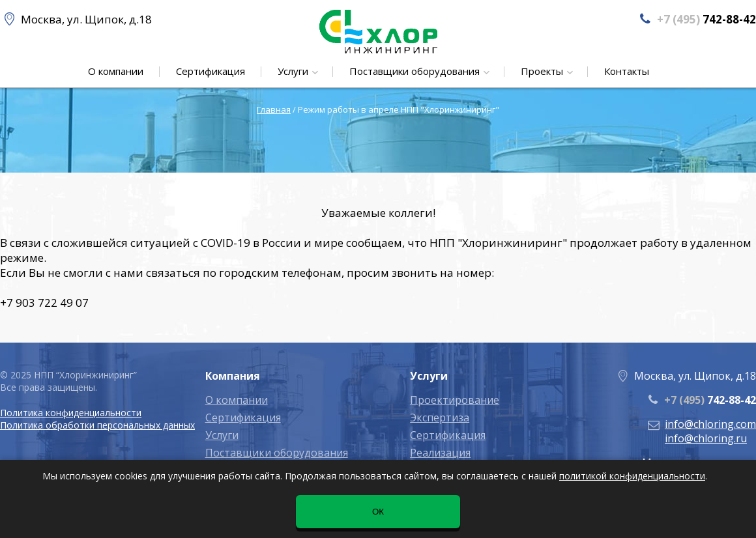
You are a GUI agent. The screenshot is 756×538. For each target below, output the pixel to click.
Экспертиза (440, 418)
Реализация (440, 453)
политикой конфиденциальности (632, 476)
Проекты (543, 71)
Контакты (627, 71)
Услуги (294, 71)
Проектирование (455, 400)
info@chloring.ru (706, 438)
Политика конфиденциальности (71, 413)
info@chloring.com (710, 424)
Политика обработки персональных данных (97, 425)
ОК (378, 512)
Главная (274, 109)
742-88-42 (710, 400)
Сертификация (211, 71)
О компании (116, 71)
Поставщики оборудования (416, 71)
